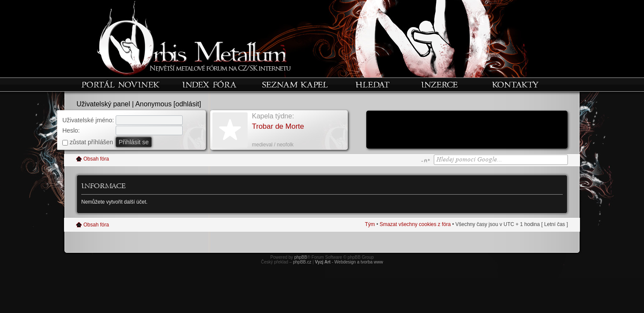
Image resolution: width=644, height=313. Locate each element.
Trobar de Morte (278, 126)
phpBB (301, 257)
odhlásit (187, 104)
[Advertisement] (467, 130)
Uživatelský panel (103, 104)
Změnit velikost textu (425, 161)
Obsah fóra (96, 159)
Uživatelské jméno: (88, 120)
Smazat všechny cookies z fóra (415, 224)
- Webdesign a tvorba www (349, 262)
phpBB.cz (302, 262)
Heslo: (71, 130)
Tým (370, 224)
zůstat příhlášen (88, 142)
